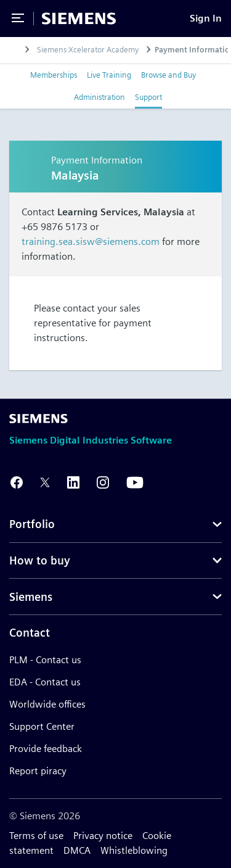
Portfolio (32, 524)
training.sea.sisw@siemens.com (91, 242)
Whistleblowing (134, 850)
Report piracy (38, 771)
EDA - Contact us (45, 682)
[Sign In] (206, 18)
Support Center (42, 726)
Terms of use (36, 836)
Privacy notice (103, 836)
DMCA (77, 850)
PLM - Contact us (45, 660)
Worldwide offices (47, 704)
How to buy (40, 560)
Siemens (31, 597)
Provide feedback (46, 749)
